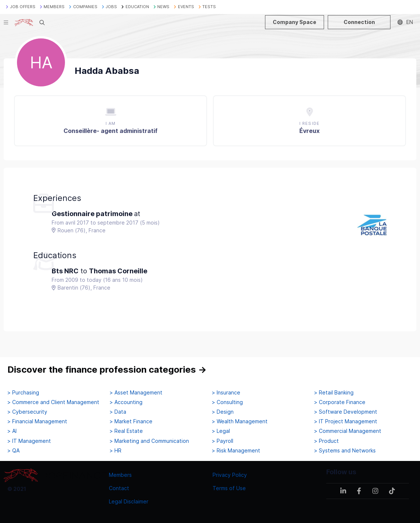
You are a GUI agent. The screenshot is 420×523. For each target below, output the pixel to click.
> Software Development (346, 412)
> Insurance (226, 393)
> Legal (221, 431)
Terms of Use (229, 488)
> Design (223, 412)
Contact (119, 488)
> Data (118, 412)
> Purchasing (23, 393)
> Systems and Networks (345, 451)
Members (120, 475)
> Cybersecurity (27, 412)
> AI (12, 431)
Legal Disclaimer (129, 501)
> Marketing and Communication (149, 441)
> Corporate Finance (340, 402)
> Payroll (223, 441)
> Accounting (126, 402)
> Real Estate (126, 431)
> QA (13, 451)
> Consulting (227, 402)
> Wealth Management (240, 421)
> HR (116, 451)
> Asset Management (136, 393)
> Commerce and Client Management (53, 402)
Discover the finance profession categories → (107, 370)
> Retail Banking (334, 393)
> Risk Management (236, 451)
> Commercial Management (348, 431)
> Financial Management (37, 421)
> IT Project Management (346, 421)
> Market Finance (131, 421)
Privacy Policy (230, 475)
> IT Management (29, 441)
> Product (326, 441)
